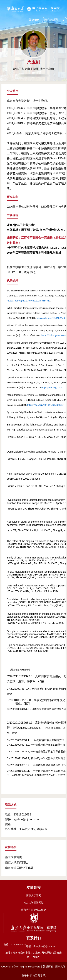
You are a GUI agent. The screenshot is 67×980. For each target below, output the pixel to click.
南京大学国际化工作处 (19, 868)
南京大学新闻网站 (16, 863)
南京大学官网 (14, 857)
